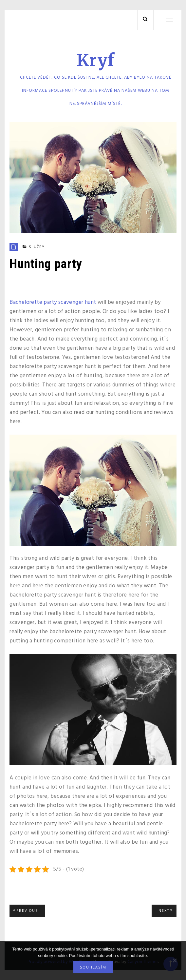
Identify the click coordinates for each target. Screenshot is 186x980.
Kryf (96, 60)
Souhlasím (93, 967)
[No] (175, 960)
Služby (37, 247)
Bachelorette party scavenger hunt (53, 302)
